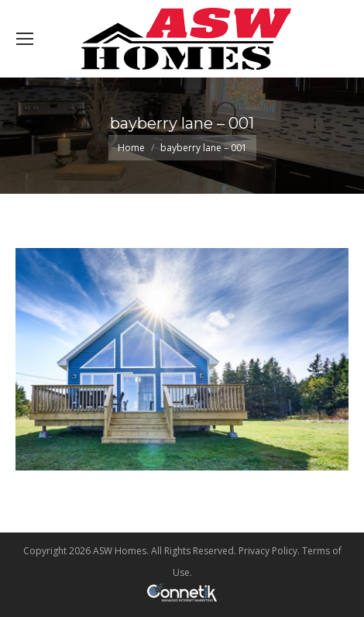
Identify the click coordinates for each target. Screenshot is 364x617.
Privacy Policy (268, 551)
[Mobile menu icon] (25, 39)
